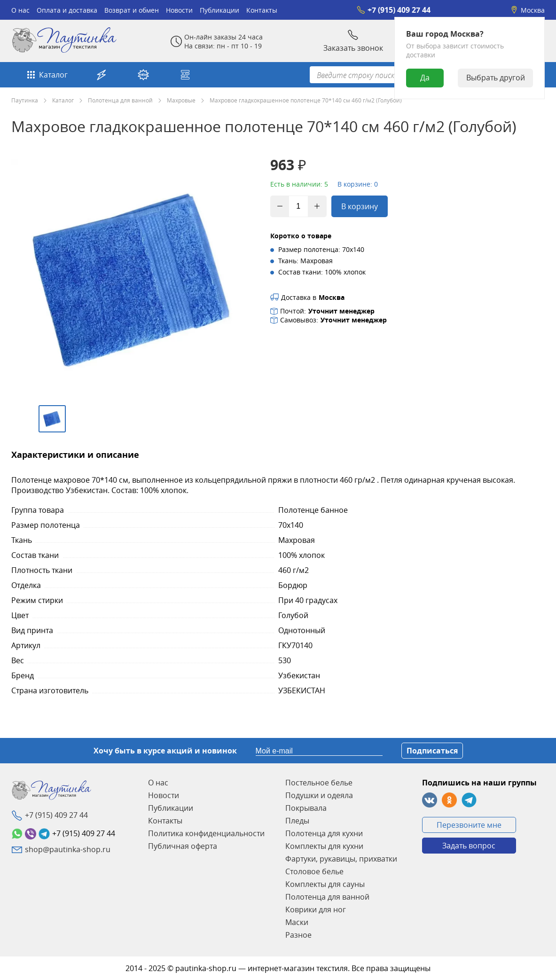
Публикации (219, 10)
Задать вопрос (469, 846)
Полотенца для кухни (324, 833)
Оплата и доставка (67, 10)
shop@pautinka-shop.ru (68, 849)
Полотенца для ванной (120, 100)
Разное (298, 935)
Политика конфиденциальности (206, 833)
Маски (297, 922)
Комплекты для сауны (325, 884)
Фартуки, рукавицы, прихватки (341, 859)
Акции (102, 75)
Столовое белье (314, 871)
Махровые (181, 100)
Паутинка (25, 100)
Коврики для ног (316, 909)
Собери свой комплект (185, 75)
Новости (179, 10)
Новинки (143, 75)
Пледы (297, 821)
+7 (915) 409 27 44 (394, 10)
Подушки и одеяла (319, 795)
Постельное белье (319, 783)
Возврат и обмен (132, 10)
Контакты (262, 10)
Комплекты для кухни (324, 846)
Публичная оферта (183, 846)
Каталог (47, 75)
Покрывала (306, 808)
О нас (20, 10)
